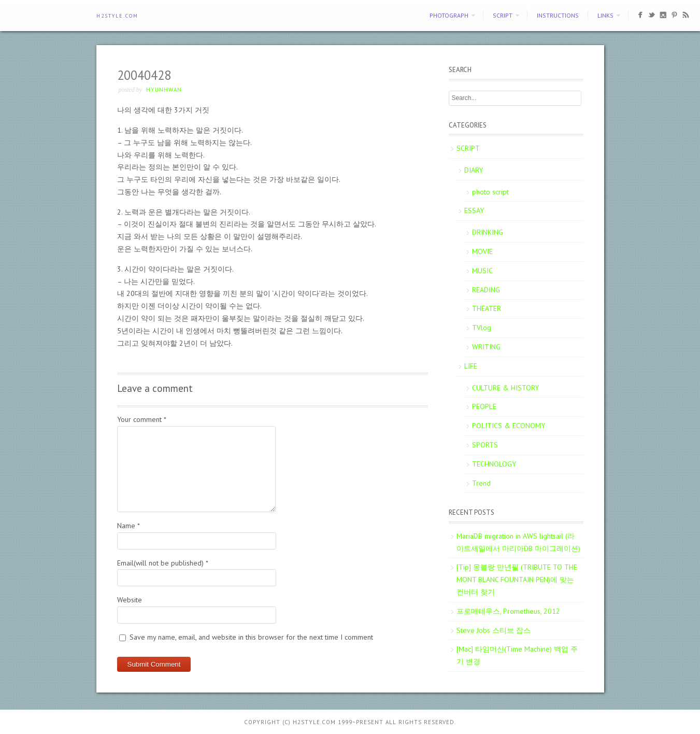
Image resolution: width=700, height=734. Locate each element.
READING (486, 290)
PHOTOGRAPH (449, 15)
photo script (490, 192)
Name (128, 526)
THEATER (487, 308)
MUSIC (482, 271)
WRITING (486, 347)
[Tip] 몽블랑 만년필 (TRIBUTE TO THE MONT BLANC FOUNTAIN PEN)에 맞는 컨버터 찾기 (517, 580)
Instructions (558, 15)
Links (605, 15)
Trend (481, 483)
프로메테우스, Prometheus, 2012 (508, 611)
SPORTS (485, 445)
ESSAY (474, 210)
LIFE (471, 366)
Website (130, 600)
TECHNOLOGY (494, 464)
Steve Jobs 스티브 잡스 (494, 630)
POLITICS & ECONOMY (509, 426)
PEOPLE (484, 406)
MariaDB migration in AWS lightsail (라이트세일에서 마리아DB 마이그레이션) (518, 542)
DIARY (474, 170)
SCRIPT (503, 15)
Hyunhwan (164, 90)
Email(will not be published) (163, 563)
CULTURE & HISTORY (505, 388)
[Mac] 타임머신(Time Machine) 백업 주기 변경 (517, 655)
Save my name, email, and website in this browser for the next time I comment (251, 637)
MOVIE (482, 251)
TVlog (482, 328)
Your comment (142, 419)
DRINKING (488, 232)
